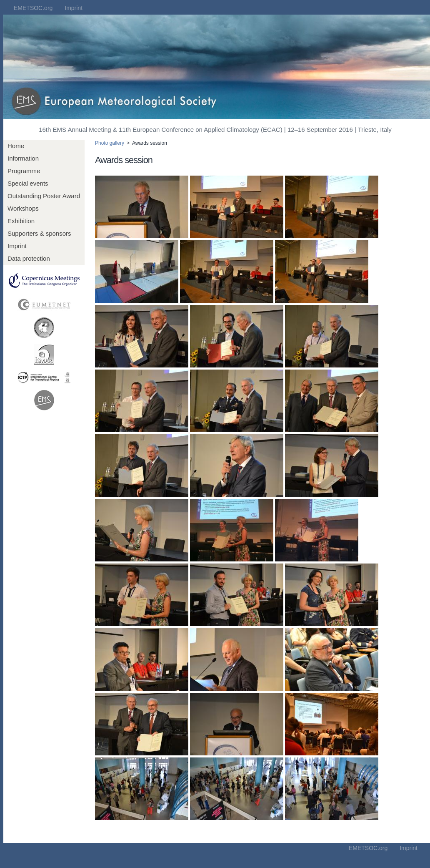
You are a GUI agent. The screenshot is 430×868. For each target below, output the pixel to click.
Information (23, 158)
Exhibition (21, 221)
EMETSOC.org (33, 8)
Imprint (74, 8)
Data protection (29, 258)
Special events (28, 183)
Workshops (23, 208)
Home (16, 146)
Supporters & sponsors (39, 233)
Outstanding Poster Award (44, 196)
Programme (24, 171)
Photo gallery (110, 143)
